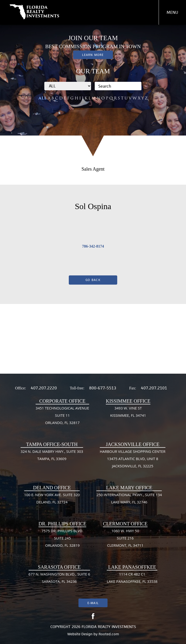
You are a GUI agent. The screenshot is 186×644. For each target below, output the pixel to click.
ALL (43, 98)
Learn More (93, 55)
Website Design (80, 634)
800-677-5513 (103, 388)
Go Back (93, 280)
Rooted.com (109, 634)
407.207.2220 (44, 388)
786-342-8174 (93, 246)
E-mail (93, 603)
